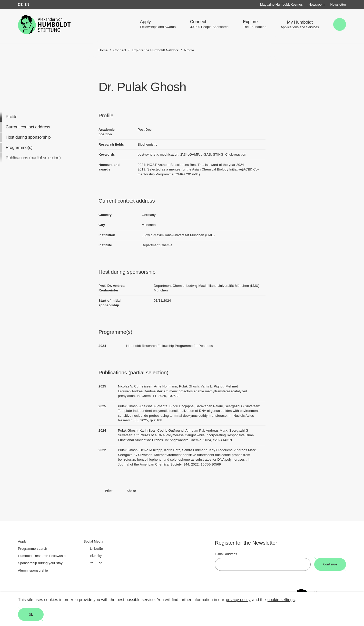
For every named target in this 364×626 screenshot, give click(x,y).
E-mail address (226, 554)
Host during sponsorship (28, 137)
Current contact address (28, 127)
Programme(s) (19, 148)
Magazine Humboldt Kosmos (281, 4)
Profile (12, 117)
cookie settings (281, 600)
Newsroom (317, 4)
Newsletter (338, 4)
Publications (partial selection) (33, 158)
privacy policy (238, 600)
